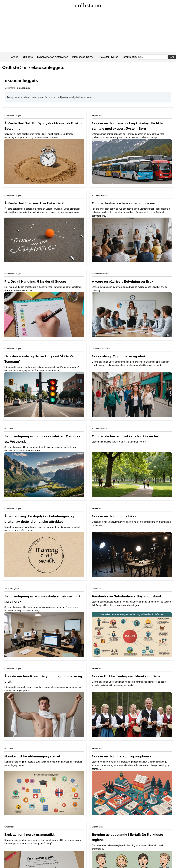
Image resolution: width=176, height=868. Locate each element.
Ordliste (11, 67)
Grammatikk (130, 57)
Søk (172, 57)
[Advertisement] (88, 32)
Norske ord (97, 116)
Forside (14, 57)
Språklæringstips (12, 589)
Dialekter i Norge (109, 57)
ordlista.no (88, 5)
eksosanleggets (48, 67)
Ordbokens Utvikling (101, 348)
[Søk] (152, 57)
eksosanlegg (23, 88)
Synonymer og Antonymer (52, 57)
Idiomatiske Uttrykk (83, 57)
